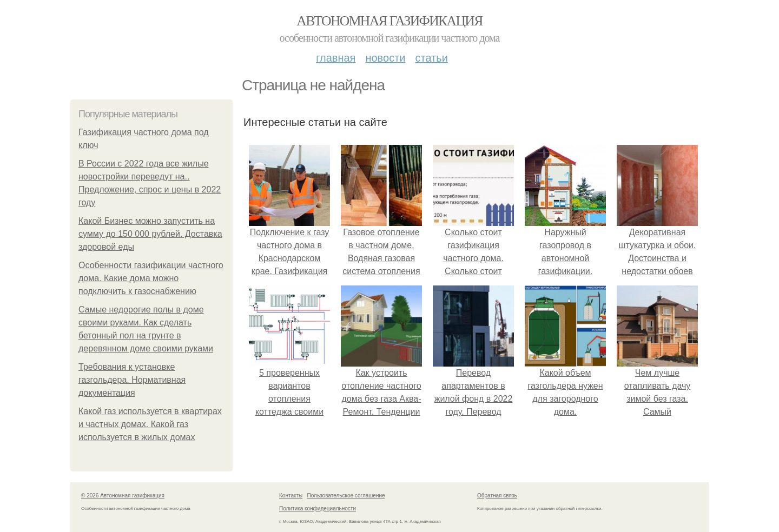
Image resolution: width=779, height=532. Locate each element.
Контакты (291, 496)
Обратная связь (497, 496)
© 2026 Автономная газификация (123, 496)
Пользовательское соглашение (346, 496)
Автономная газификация (389, 21)
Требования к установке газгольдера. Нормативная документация (132, 380)
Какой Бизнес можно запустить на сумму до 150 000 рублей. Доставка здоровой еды (150, 234)
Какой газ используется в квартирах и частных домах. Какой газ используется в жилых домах (150, 424)
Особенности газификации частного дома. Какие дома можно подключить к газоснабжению (151, 278)
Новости (385, 58)
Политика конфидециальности (318, 508)
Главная (336, 58)
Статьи (431, 58)
